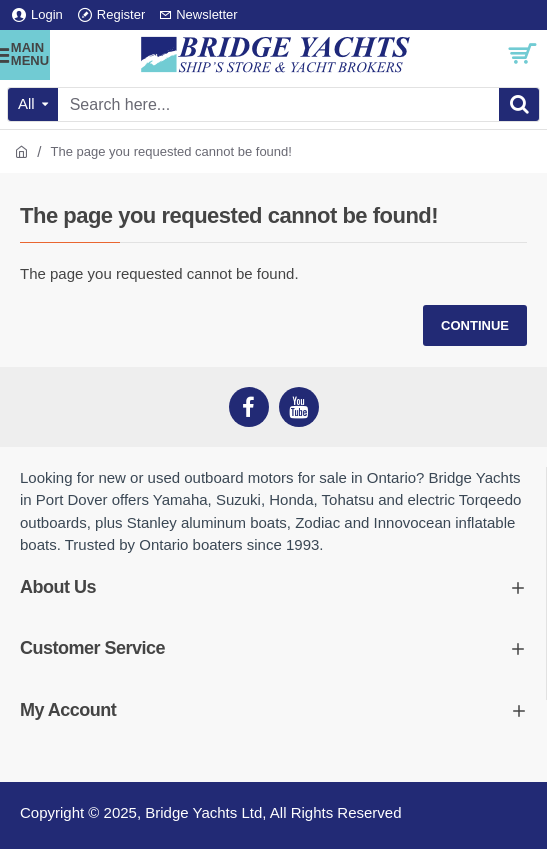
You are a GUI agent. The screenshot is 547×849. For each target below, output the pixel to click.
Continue (475, 325)
